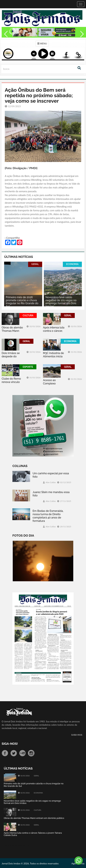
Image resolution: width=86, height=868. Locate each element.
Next (82, 41)
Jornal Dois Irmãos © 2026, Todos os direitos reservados (30, 863)
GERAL (35, 264)
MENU (42, 44)
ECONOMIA (72, 264)
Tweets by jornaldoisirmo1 (17, 845)
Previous (5, 41)
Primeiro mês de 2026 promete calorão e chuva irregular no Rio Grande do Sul (22, 302)
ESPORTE (28, 367)
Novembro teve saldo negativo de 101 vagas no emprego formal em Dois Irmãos (61, 302)
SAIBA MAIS (77, 735)
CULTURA (28, 315)
